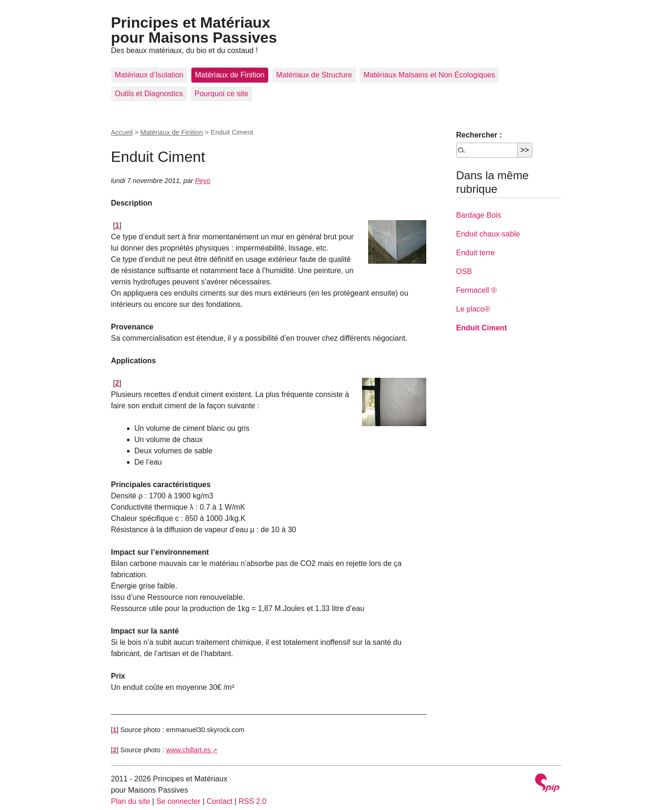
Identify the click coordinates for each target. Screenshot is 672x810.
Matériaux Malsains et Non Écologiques (429, 75)
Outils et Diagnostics (149, 94)
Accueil (122, 132)
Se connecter (178, 801)
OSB (464, 271)
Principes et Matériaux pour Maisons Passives (194, 30)
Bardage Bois (479, 215)
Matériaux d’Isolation (149, 75)
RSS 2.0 (253, 801)
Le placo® (473, 309)
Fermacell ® (476, 290)
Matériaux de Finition (230, 75)
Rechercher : (479, 135)
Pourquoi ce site (222, 94)
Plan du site (131, 801)
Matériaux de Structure (314, 75)
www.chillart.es (188, 750)
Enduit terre (476, 253)
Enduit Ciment (482, 328)
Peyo (203, 181)
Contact (219, 801)
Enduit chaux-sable (488, 234)
